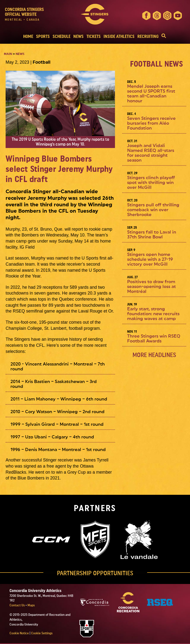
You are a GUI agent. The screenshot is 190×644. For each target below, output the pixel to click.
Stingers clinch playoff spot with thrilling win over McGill (151, 183)
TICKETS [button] (94, 37)
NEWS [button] (78, 37)
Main (8, 54)
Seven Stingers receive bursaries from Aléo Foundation (151, 123)
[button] (164, 37)
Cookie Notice (19, 633)
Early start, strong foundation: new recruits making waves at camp (153, 314)
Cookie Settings (42, 633)
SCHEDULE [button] (62, 37)
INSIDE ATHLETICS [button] (119, 37)
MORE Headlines (154, 355)
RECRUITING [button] (148, 37)
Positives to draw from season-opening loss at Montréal (152, 287)
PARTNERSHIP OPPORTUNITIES (95, 573)
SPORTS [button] (43, 37)
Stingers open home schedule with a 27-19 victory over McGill (150, 259)
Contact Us (18, 605)
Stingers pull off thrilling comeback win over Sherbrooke (153, 210)
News (20, 54)
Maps (31, 605)
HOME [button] (28, 37)
